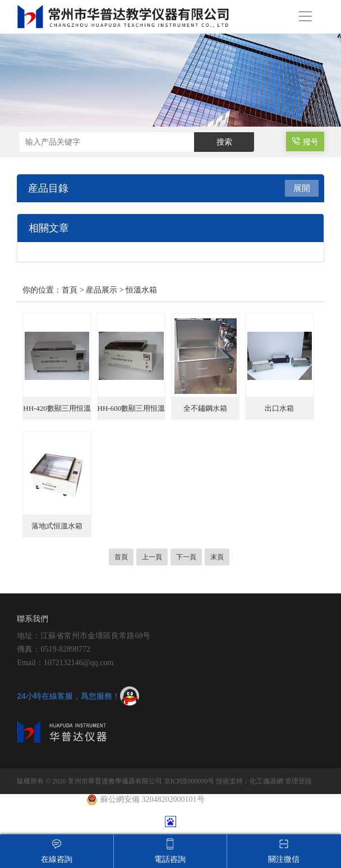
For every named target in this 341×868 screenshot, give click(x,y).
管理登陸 (298, 781)
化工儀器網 (266, 781)
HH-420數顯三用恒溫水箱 (57, 412)
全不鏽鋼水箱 (205, 408)
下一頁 (186, 557)
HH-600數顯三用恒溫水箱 (132, 412)
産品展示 (102, 290)
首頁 (70, 290)
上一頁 (152, 557)
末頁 (217, 557)
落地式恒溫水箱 (57, 526)
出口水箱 (279, 408)
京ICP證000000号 (189, 781)
